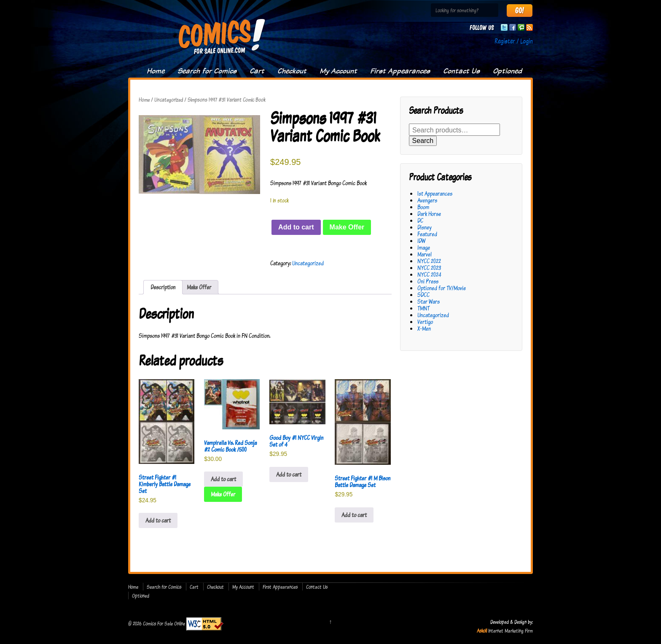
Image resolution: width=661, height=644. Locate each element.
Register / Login (514, 41)
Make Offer (347, 227)
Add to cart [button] (158, 520)
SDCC (423, 295)
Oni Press (428, 281)
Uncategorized (169, 100)
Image (424, 247)
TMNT (423, 308)
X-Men (424, 328)
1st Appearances (435, 193)
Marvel (425, 254)
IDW (421, 241)
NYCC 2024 (429, 274)
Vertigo (425, 322)
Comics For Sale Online (164, 623)
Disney (425, 227)
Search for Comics (207, 71)
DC (420, 220)
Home (156, 71)
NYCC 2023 (429, 268)
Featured (427, 234)
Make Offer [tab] (199, 287)
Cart (257, 71)
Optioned (507, 71)
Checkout (292, 71)
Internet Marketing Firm (511, 631)
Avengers (427, 200)
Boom (423, 207)
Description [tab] (163, 287)
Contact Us (461, 71)
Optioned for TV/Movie (442, 288)
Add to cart (296, 227)
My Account (338, 71)
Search (423, 141)
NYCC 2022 (429, 261)
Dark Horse (429, 214)
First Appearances (400, 71)
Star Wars (429, 301)
